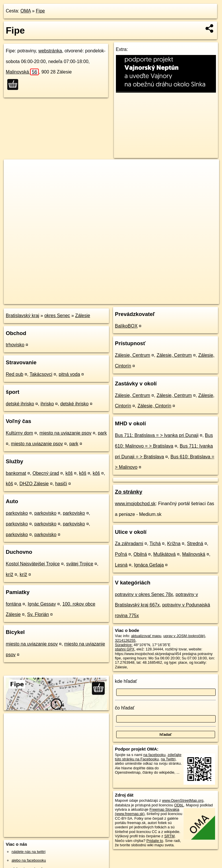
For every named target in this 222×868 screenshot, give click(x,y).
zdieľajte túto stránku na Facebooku (148, 757)
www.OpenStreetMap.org (183, 800)
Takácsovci (41, 374)
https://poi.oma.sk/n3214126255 (193, 299)
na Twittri (168, 759)
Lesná (121, 565)
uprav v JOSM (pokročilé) (184, 636)
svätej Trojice (80, 564)
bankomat (16, 473)
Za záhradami (129, 544)
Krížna (174, 544)
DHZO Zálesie (34, 484)
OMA (26, 11)
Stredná (195, 544)
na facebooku (155, 755)
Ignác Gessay (42, 604)
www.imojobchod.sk (135, 504)
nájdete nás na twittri (28, 852)
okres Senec (57, 316)
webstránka (50, 51)
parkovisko (17, 513)
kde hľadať (126, 681)
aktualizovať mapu (146, 636)
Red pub (15, 374)
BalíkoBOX (126, 326)
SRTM (169, 836)
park (102, 433)
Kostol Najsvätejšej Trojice (33, 564)
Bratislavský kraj (23, 316)
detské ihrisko (20, 404)
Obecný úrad (46, 473)
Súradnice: (124, 645)
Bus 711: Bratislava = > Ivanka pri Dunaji (157, 435)
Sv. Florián (38, 614)
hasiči (61, 484)
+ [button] (14, 169)
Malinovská (22, 72)
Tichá (155, 544)
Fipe (40, 11)
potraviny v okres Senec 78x (144, 594)
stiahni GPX (125, 649)
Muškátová (164, 554)
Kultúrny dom (19, 433)
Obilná (140, 554)
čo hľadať (125, 708)
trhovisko (15, 345)
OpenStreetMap (119, 299)
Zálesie (83, 316)
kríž (10, 574)
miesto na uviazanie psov (66, 433)
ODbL (179, 805)
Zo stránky (129, 492)
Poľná (121, 554)
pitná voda (69, 374)
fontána (13, 604)
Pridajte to (155, 841)
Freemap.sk (149, 299)
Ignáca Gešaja (149, 565)
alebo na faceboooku (29, 860)
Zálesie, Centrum (133, 355)
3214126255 (125, 640)
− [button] (14, 178)
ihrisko (47, 404)
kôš (69, 473)
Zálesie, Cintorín (155, 406)
